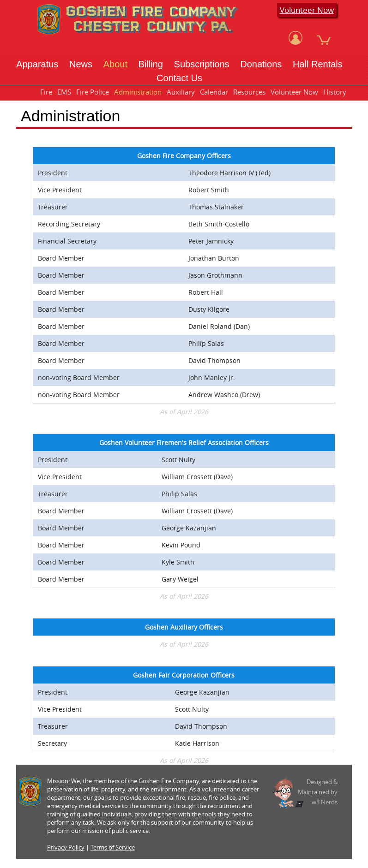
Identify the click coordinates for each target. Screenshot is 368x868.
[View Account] (296, 38)
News (81, 64)
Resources (249, 92)
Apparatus (37, 64)
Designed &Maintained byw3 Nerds (318, 792)
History (335, 92)
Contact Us (179, 78)
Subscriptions (202, 64)
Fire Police (93, 92)
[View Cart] (324, 38)
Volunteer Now (307, 10)
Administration (138, 92)
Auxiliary (181, 92)
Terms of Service (113, 847)
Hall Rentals (318, 64)
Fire (46, 92)
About (115, 64)
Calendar (214, 92)
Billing (151, 64)
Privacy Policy (66, 847)
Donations (261, 64)
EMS (64, 92)
